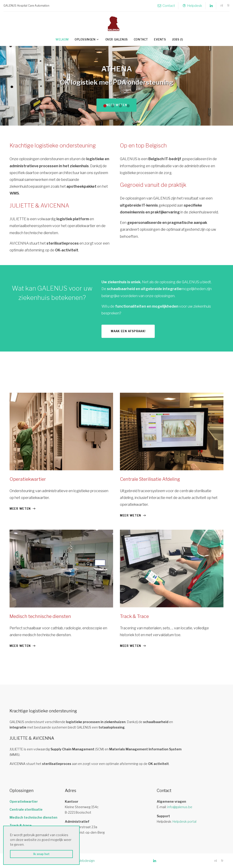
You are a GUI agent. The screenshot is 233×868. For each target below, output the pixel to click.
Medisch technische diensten (40, 616)
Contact (166, 6)
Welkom (62, 39)
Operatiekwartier (28, 479)
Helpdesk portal (184, 821)
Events (160, 39)
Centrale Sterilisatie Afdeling (150, 479)
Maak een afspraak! (128, 331)
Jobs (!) (178, 39)
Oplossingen (85, 39)
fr (228, 6)
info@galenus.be (180, 807)
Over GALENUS (117, 39)
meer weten (20, 509)
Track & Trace (134, 616)
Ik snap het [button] (41, 854)
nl (222, 6)
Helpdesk (192, 6)
